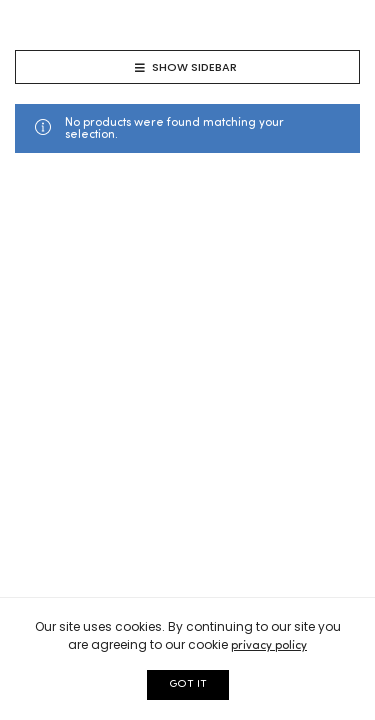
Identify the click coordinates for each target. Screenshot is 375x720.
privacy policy (269, 646)
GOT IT (188, 684)
